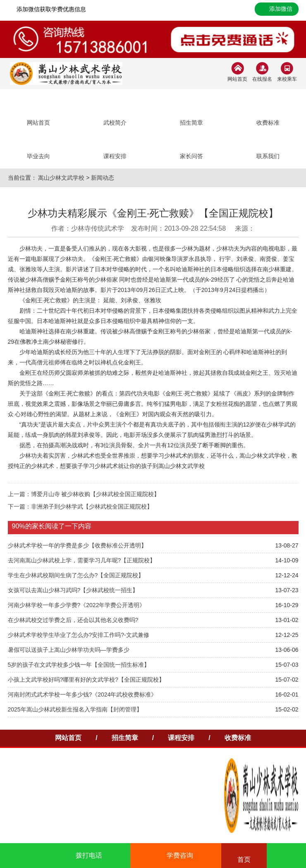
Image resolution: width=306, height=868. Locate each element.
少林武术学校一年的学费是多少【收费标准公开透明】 (77, 545)
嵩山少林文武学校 (61, 178)
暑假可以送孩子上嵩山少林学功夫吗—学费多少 (69, 650)
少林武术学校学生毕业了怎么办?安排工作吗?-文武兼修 (79, 635)
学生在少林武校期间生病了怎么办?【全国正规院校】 (76, 575)
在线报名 (262, 79)
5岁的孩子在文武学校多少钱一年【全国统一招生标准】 (79, 665)
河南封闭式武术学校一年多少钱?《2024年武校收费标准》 (82, 694)
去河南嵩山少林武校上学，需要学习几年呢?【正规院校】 (82, 560)
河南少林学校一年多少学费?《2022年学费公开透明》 (77, 605)
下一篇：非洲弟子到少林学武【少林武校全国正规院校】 (80, 506)
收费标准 (238, 738)
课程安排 (181, 738)
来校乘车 (287, 79)
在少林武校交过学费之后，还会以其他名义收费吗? (73, 620)
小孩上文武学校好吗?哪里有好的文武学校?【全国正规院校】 (86, 680)
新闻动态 (103, 178)
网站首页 (237, 79)
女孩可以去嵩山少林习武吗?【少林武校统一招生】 (73, 590)
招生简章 (125, 738)
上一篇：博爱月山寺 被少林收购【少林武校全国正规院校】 (84, 494)
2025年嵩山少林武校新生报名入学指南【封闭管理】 (75, 709)
